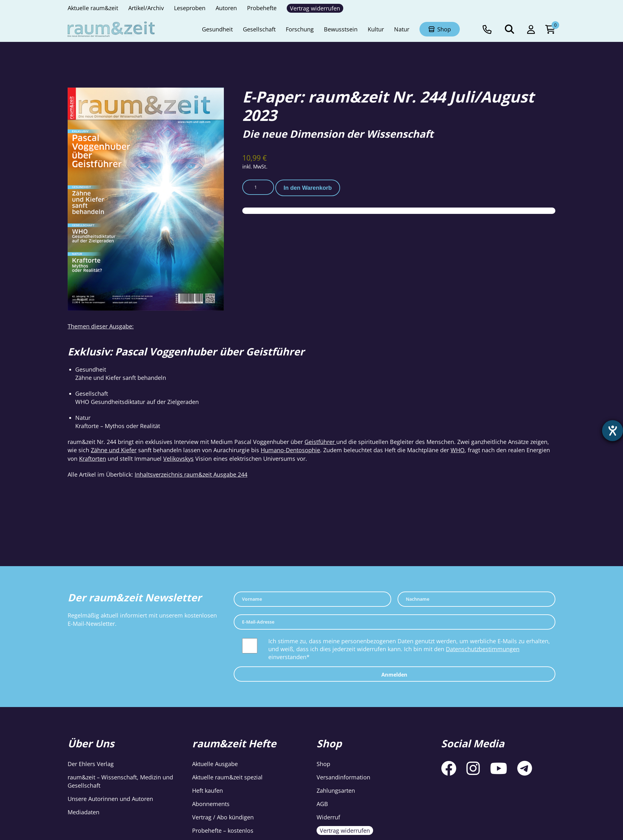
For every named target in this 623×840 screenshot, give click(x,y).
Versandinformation (343, 777)
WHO (458, 450)
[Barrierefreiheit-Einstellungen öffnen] (613, 431)
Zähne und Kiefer (114, 450)
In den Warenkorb (308, 188)
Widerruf (328, 817)
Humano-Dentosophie (290, 450)
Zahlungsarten (336, 790)
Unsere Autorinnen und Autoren (110, 799)
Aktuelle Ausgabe (215, 764)
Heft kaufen (208, 790)
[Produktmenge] (258, 187)
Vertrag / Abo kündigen (223, 817)
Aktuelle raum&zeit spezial (227, 777)
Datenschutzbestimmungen (483, 649)
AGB (322, 804)
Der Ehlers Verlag (91, 764)
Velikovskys (178, 459)
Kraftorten (93, 459)
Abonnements (211, 804)
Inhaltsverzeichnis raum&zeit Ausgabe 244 (191, 474)
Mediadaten (84, 812)
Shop (323, 764)
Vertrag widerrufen (345, 830)
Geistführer (320, 442)
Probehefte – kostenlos (223, 830)
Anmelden (394, 675)
